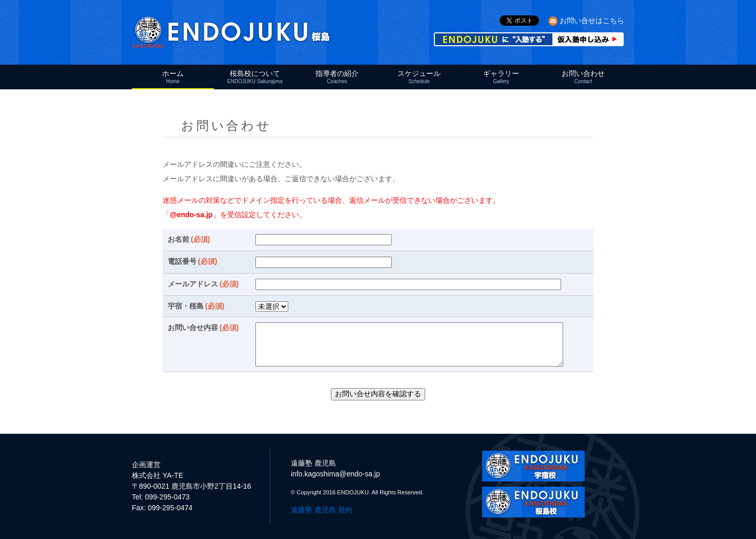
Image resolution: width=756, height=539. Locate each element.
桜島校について (255, 77)
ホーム (173, 77)
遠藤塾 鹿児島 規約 (322, 510)
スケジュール (419, 77)
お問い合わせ (583, 77)
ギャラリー (501, 77)
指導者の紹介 (337, 77)
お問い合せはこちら (592, 21)
